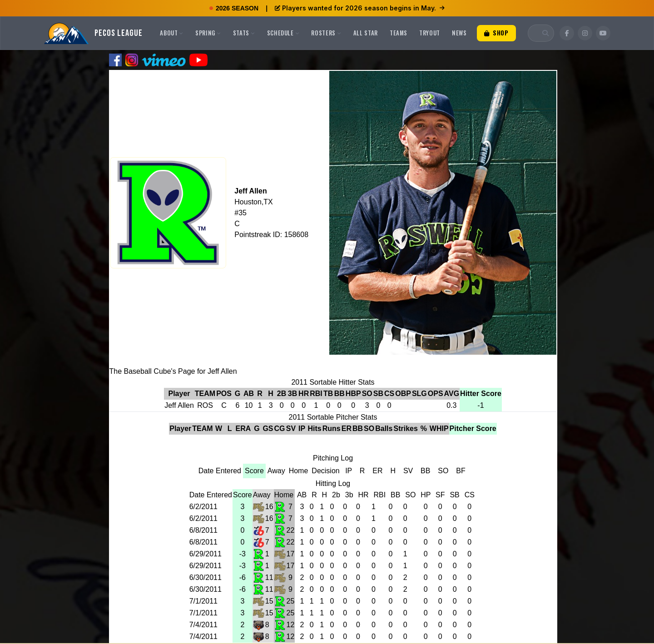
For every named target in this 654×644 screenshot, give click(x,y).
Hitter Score (481, 394)
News (459, 33)
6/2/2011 (203, 507)
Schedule (283, 33)
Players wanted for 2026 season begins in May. (360, 8)
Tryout (430, 33)
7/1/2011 (203, 601)
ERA (243, 429)
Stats (244, 33)
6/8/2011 (203, 530)
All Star (366, 33)
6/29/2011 (206, 554)
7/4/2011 (203, 625)
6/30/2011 (206, 577)
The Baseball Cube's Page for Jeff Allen (173, 371)
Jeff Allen (250, 191)
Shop (496, 33)
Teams (399, 33)
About (172, 33)
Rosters (326, 33)
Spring (208, 33)
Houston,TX (253, 202)
